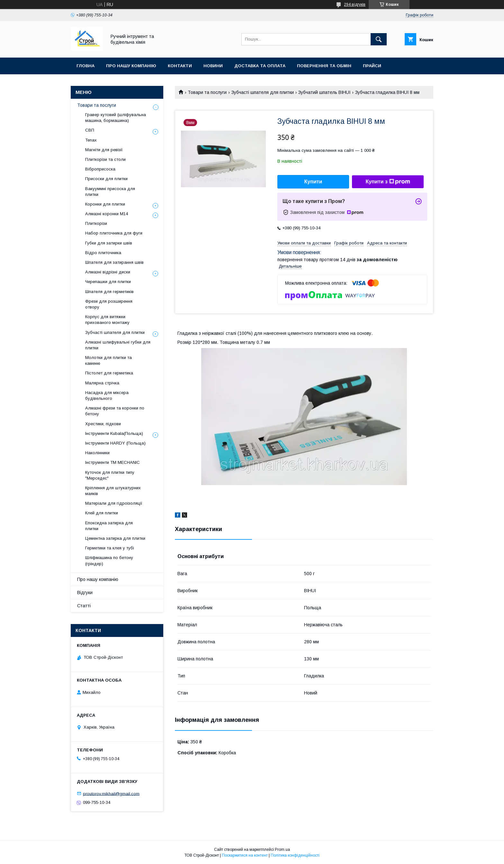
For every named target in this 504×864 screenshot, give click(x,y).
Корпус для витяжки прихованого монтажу (107, 320)
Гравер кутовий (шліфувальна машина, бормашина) (116, 118)
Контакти (180, 66)
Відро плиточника (103, 253)
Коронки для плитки (105, 204)
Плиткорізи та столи (105, 159)
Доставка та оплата (260, 66)
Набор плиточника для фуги (114, 233)
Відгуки (85, 593)
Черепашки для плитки (108, 282)
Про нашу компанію (131, 66)
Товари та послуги (207, 92)
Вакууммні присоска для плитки (110, 192)
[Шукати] (379, 39)
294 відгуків (355, 5)
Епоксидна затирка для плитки (109, 526)
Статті (84, 606)
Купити (313, 182)
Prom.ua (282, 850)
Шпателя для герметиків (109, 292)
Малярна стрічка (102, 383)
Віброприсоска (100, 169)
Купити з (388, 182)
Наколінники (97, 453)
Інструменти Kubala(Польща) (114, 433)
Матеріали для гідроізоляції (114, 503)
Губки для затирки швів (109, 243)
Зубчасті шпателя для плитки (263, 92)
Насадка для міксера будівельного (107, 395)
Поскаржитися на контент (245, 855)
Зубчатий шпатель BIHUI (324, 92)
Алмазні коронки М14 (107, 214)
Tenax (91, 140)
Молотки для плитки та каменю (108, 360)
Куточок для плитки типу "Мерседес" (110, 475)
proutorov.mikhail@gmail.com (111, 793)
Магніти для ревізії (104, 150)
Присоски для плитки (106, 179)
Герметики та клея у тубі (110, 548)
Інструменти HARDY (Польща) (115, 443)
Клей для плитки (102, 513)
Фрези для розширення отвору (109, 304)
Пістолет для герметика (109, 373)
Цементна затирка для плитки (115, 538)
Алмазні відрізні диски (108, 272)
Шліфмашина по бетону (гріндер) (109, 561)
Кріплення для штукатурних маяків (113, 491)
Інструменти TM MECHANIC (113, 462)
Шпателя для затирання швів (114, 262)
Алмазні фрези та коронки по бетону (115, 411)
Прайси (372, 66)
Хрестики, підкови (103, 424)
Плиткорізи (96, 223)
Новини (213, 66)
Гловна (85, 66)
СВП (90, 130)
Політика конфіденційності (295, 855)
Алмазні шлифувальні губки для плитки (118, 345)
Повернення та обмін (324, 66)
